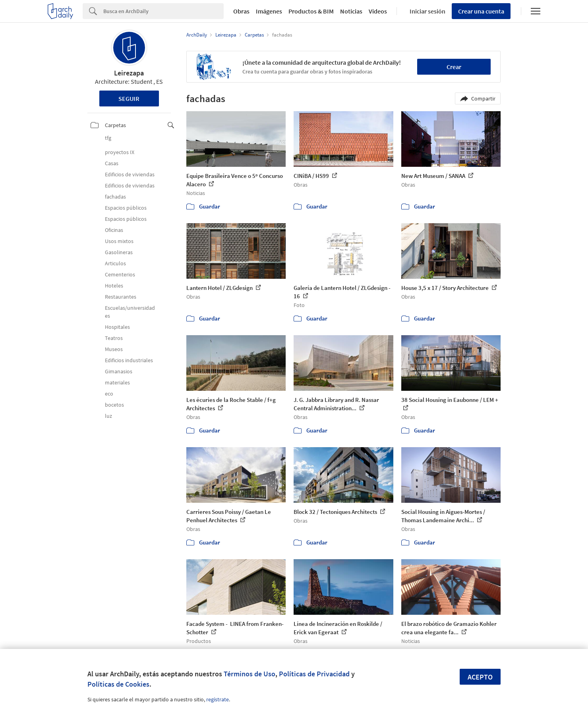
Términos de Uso (250, 674)
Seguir (129, 98)
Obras (241, 11)
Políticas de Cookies (118, 684)
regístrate (218, 699)
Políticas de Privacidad (314, 674)
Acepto (480, 677)
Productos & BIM (311, 11)
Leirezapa (129, 73)
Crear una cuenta (481, 11)
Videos (378, 11)
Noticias (351, 11)
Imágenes (269, 11)
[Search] (163, 11)
